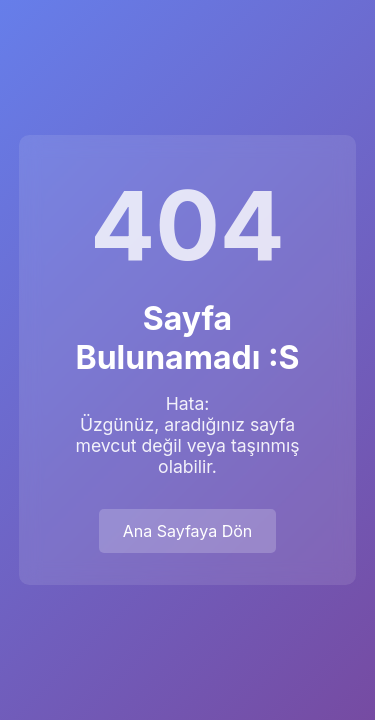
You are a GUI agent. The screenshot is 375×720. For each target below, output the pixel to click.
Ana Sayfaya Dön (188, 531)
